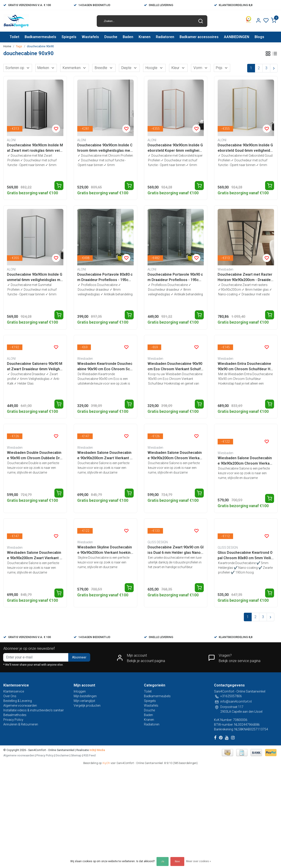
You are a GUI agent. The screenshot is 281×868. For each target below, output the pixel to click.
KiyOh (106, 763)
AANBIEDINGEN (237, 37)
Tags (19, 46)
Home (7, 46)
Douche (111, 37)
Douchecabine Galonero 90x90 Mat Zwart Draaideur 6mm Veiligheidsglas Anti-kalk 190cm (35, 367)
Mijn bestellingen (85, 696)
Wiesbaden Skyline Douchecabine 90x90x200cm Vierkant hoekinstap (105, 550)
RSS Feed (90, 755)
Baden (128, 37)
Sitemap (76, 755)
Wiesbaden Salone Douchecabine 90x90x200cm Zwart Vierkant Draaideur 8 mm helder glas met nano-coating (35, 556)
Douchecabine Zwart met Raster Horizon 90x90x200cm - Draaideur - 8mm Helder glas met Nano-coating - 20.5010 (246, 277)
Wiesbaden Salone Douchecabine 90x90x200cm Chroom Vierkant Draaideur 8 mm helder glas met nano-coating (245, 461)
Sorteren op (18, 68)
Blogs (259, 37)
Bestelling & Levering (18, 701)
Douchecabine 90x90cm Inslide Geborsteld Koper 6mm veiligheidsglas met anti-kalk (175, 148)
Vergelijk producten (87, 706)
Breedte (104, 68)
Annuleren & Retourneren (21, 724)
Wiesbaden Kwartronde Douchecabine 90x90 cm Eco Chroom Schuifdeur (105, 367)
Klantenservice (14, 691)
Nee (177, 862)
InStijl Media (97, 750)
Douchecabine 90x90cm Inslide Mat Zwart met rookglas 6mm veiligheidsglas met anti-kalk (35, 148)
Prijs (222, 68)
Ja (163, 862)
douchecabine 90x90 (40, 46)
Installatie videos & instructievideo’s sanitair (34, 710)
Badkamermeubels (40, 37)
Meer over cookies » (198, 861)
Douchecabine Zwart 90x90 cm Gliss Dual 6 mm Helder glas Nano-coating (176, 550)
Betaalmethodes (15, 715)
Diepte (129, 68)
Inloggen (80, 691)
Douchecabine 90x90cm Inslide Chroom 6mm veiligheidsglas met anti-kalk (105, 148)
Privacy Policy (13, 720)
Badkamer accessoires (199, 37)
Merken (46, 68)
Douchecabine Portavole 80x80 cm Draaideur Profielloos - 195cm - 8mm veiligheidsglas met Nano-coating (105, 277)
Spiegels (69, 37)
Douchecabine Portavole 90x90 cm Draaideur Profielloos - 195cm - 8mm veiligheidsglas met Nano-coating (175, 277)
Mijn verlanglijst (84, 701)
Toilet (14, 37)
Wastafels (90, 37)
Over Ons (10, 696)
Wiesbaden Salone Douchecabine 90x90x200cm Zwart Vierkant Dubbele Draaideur (105, 456)
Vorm (201, 68)
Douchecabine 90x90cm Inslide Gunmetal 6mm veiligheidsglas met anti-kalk (35, 277)
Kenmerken (75, 68)
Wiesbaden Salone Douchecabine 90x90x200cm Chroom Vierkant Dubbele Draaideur (175, 456)
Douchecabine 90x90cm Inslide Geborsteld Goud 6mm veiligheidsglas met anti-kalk (245, 148)
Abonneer (79, 657)
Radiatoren (165, 37)
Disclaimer (62, 755)
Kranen (145, 37)
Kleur (178, 68)
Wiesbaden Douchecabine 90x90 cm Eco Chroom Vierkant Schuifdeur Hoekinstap (175, 367)
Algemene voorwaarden (20, 706)
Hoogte (154, 68)
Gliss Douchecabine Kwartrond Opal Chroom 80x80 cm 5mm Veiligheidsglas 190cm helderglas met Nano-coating (245, 556)
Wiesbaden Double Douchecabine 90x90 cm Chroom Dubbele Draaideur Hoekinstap (34, 456)
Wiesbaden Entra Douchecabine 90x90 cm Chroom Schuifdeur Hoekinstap (245, 367)
